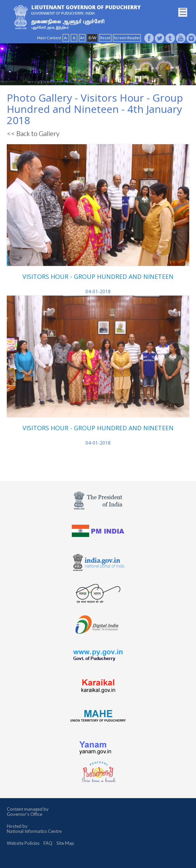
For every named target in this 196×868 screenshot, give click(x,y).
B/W (92, 38)
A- (66, 38)
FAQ (48, 843)
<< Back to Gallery (33, 133)
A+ (82, 38)
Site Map (65, 843)
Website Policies (23, 843)
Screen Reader (127, 38)
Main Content (49, 38)
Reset (105, 38)
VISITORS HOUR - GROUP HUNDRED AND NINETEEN (98, 276)
